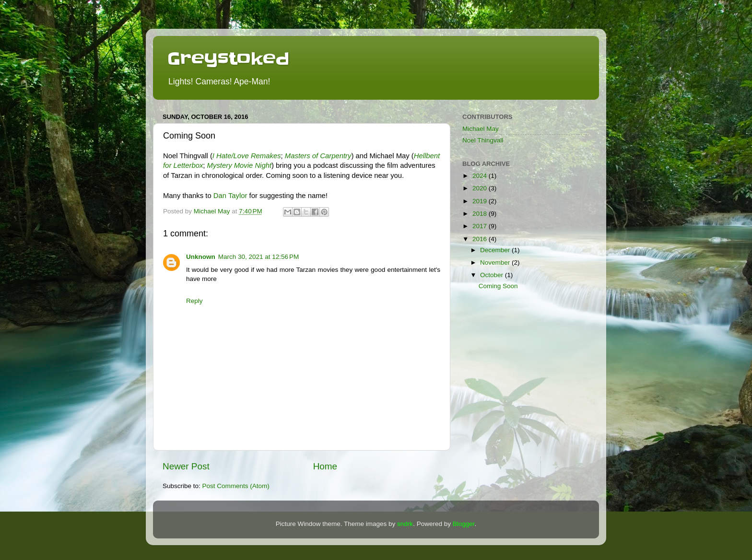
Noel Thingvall (483, 140)
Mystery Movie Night (239, 165)
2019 (481, 201)
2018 (481, 214)
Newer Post (186, 466)
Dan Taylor (230, 196)
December (496, 250)
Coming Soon (498, 286)
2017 (481, 226)
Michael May (481, 129)
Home (325, 466)
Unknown (201, 257)
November (496, 262)
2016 (481, 239)
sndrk (405, 524)
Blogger (464, 524)
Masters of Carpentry (318, 156)
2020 (481, 188)
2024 (481, 176)
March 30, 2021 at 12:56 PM (258, 257)
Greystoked (228, 58)
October (493, 275)
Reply (194, 301)
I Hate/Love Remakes (247, 156)
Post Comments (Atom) (236, 486)
